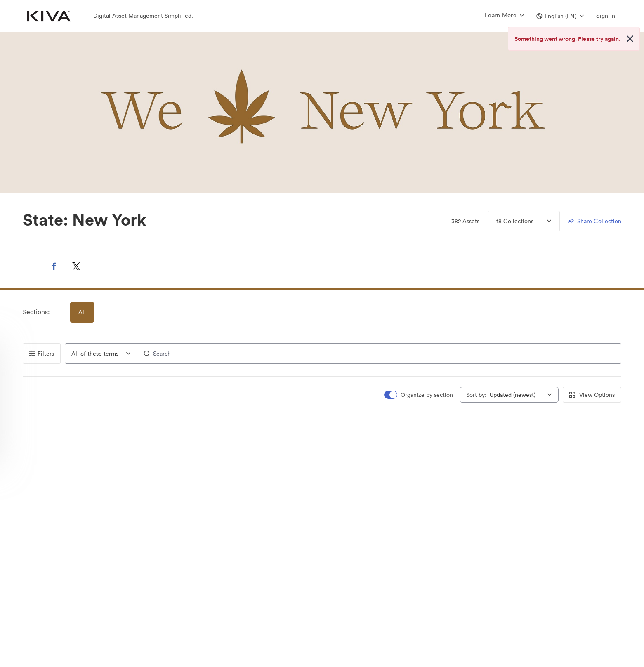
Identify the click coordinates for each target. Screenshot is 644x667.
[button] (560, 16)
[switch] (419, 395)
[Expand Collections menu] (542, 221)
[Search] (380, 354)
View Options (592, 395)
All (82, 312)
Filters (42, 354)
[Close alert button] (630, 39)
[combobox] (101, 354)
